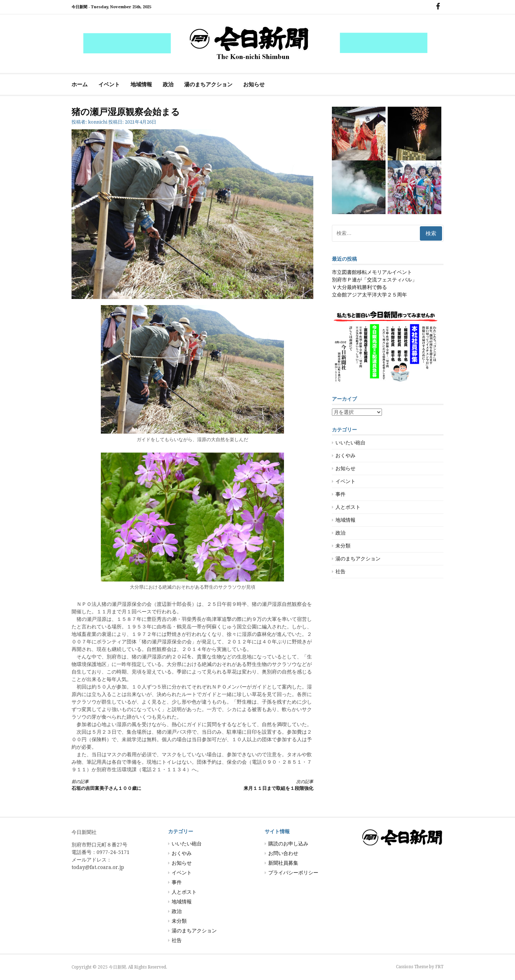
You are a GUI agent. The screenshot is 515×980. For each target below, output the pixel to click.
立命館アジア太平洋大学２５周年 (369, 295)
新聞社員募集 (283, 863)
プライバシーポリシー (293, 873)
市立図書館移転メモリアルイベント (372, 272)
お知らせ (254, 85)
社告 (340, 571)
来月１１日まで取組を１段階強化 (259, 785)
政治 (168, 85)
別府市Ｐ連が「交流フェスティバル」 (374, 280)
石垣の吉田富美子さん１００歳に (126, 785)
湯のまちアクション (208, 85)
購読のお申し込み (288, 844)
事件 (340, 494)
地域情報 (141, 85)
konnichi (98, 122)
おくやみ (345, 455)
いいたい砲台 (350, 443)
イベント (109, 85)
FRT (439, 967)
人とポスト (348, 507)
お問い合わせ (283, 853)
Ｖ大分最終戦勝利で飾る (359, 287)
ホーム (80, 85)
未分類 (343, 546)
